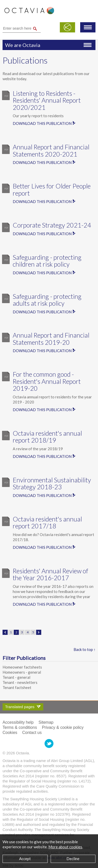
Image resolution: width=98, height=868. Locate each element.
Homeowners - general (22, 672)
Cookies (10, 733)
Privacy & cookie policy (63, 727)
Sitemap (46, 722)
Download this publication (42, 123)
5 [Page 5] (33, 632)
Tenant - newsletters (20, 682)
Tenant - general (16, 677)
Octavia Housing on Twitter (49, 744)
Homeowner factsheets (22, 667)
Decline (73, 859)
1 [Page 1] (11, 632)
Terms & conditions (20, 727)
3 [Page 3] (22, 632)
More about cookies (65, 847)
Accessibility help (18, 722)
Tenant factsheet (17, 687)
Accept (25, 859)
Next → (39, 632)
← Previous (5, 632)
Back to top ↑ (85, 649)
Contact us (32, 733)
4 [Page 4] (28, 632)
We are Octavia (23, 45)
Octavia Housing (29, 13)
